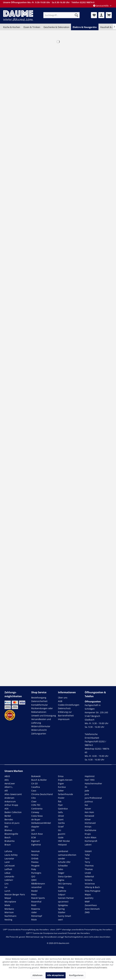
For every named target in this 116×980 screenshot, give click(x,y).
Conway (35, 812)
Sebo (60, 869)
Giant (61, 819)
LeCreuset (10, 866)
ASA (6, 809)
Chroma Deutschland (42, 794)
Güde (61, 837)
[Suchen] (76, 15)
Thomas (89, 869)
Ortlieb (35, 858)
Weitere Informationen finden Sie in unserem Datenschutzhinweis (74, 968)
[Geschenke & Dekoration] (56, 27)
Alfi (6, 791)
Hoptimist (90, 776)
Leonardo (9, 876)
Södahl (88, 851)
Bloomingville (11, 834)
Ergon (61, 783)
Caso (34, 791)
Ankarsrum (10, 801)
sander (62, 858)
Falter (61, 791)
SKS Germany (65, 884)
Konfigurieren (76, 975)
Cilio (33, 798)
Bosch (8, 837)
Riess (34, 894)
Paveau (35, 862)
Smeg (61, 887)
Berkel (8, 816)
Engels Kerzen (65, 780)
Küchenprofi (91, 841)
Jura (87, 794)
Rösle (34, 920)
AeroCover (10, 783)
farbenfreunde (65, 794)
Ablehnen (37, 975)
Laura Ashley (11, 855)
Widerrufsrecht (39, 730)
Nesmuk (35, 851)
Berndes (9, 819)
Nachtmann (10, 916)
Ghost (61, 816)
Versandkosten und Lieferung (41, 721)
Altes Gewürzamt (13, 794)
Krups (88, 834)
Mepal (8, 898)
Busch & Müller (39, 780)
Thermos (89, 866)
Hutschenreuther (93, 783)
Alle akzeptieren (56, 975)
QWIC (34, 880)
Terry (87, 862)
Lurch (7, 891)
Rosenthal (36, 902)
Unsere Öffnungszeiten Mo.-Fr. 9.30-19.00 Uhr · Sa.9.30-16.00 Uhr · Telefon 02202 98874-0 (49, 2)
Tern (87, 858)
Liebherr (9, 880)
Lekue (7, 873)
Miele (7, 905)
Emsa (61, 776)
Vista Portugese (93, 891)
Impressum (64, 719)
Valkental (89, 876)
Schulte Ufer (64, 862)
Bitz (6, 827)
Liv (6, 887)
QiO (33, 876)
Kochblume (90, 830)
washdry (89, 898)
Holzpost (62, 845)
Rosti (34, 905)
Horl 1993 (90, 780)
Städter (62, 912)
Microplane (10, 902)
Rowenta (36, 909)
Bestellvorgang (39, 698)
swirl (60, 920)
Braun (8, 845)
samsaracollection (67, 855)
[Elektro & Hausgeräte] (85, 27)
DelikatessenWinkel (41, 823)
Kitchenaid (90, 823)
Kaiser (88, 809)
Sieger (61, 873)
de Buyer (36, 819)
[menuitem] (61, 15)
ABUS (7, 776)
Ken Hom (89, 812)
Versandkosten (51, 937)
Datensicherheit (39, 701)
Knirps (88, 827)
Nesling (8, 920)
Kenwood (89, 816)
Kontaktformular (40, 705)
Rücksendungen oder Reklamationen (42, 710)
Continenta (37, 809)
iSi (86, 787)
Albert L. (9, 787)
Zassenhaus (91, 905)
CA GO (35, 783)
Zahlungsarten (39, 734)
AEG (7, 780)
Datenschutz (64, 708)
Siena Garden (65, 876)
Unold (88, 873)
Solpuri (62, 894)
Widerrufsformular (41, 726)
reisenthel (36, 887)
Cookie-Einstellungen (69, 705)
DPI (33, 830)
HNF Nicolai (64, 841)
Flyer (60, 805)
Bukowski (36, 776)
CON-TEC (36, 805)
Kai (86, 805)
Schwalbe (63, 866)
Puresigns (36, 873)
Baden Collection (13, 812)
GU (60, 830)
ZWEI (87, 912)
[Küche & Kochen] (12, 27)
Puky (34, 869)
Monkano (9, 909)
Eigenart (35, 841)
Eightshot (36, 845)
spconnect (63, 902)
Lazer (7, 862)
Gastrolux (63, 809)
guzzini (62, 834)
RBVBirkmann (38, 884)
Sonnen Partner (66, 898)
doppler (35, 827)
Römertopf (37, 916)
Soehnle (62, 891)
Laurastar (9, 858)
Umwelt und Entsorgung (44, 716)
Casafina (36, 787)
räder (34, 912)
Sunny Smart (64, 916)
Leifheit (8, 869)
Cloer (34, 801)
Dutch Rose (37, 834)
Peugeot (35, 866)
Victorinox (90, 884)
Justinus (89, 801)
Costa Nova (37, 816)
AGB (60, 701)
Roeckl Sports (38, 898)
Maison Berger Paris (15, 894)
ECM (34, 837)
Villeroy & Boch (92, 887)
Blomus (8, 830)
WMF (87, 902)
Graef (61, 827)
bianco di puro (12, 823)
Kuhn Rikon (91, 837)
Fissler (61, 798)
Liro (6, 884)
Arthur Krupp (11, 805)
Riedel (34, 891)
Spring (61, 909)
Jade (87, 791)
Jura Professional (93, 798)
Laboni (88, 845)
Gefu (60, 812)
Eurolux (62, 787)
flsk (60, 801)
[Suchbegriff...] (61, 15)
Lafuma (8, 851)
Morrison (9, 912)
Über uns (63, 698)
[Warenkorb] (109, 15)
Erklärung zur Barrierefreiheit (66, 714)
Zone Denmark (92, 909)
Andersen (9, 798)
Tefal (87, 855)
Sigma (61, 880)
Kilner (88, 819)
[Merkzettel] (94, 15)
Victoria (89, 880)
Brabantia (10, 841)
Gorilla (61, 823)
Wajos (88, 894)
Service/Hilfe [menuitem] (101, 6)
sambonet (63, 851)
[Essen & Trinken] (32, 27)
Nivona (35, 855)
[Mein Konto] (101, 15)
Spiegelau (63, 905)
